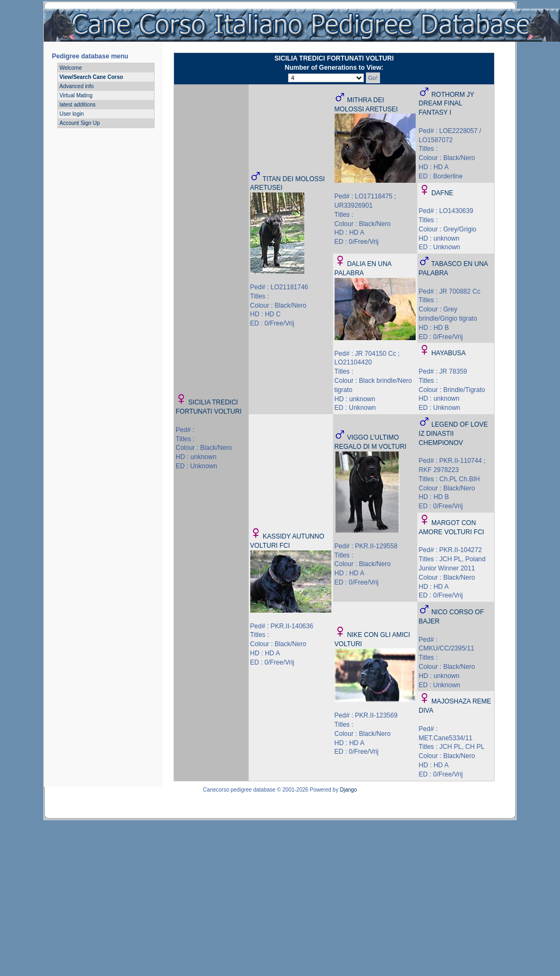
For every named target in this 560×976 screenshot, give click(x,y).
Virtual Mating (76, 95)
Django (349, 790)
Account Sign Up (80, 123)
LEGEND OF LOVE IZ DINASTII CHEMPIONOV (454, 434)
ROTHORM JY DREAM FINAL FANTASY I (446, 104)
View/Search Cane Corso (91, 77)
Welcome (71, 68)
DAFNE (442, 193)
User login (72, 114)
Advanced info (76, 86)
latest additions (78, 105)
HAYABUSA (449, 353)
